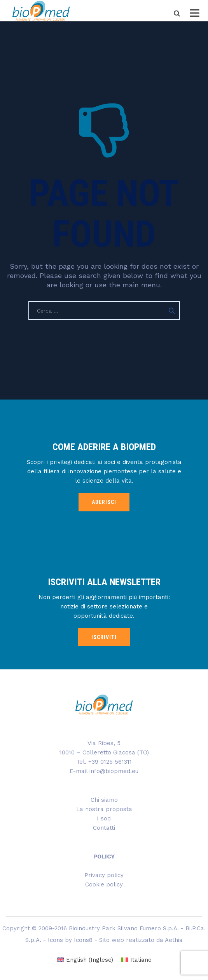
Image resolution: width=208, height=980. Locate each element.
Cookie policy (104, 884)
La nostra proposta (104, 809)
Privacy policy (104, 875)
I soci (104, 818)
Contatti (104, 828)
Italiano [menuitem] (141, 960)
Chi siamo (104, 800)
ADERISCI (104, 502)
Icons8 (83, 940)
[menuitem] (85, 960)
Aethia (174, 940)
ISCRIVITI (104, 637)
